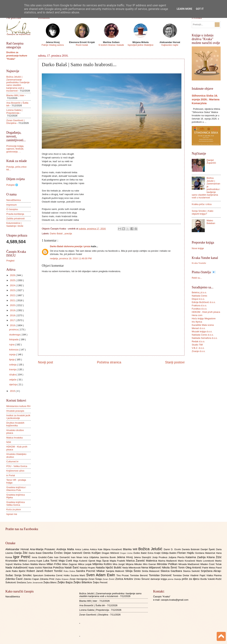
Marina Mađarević (168, 561)
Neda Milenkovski (132, 568)
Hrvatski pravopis (15, 411)
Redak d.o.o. (198, 341)
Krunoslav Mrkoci (17, 561)
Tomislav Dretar (182, 575)
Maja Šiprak (103, 561)
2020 (13, 305)
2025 (13, 280)
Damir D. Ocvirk (173, 549)
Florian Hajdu (186, 553)
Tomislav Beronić (139, 575)
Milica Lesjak (85, 564)
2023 (13, 290)
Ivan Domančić (62, 557)
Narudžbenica (13, 200)
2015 (13, 391)
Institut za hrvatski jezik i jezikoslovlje (18, 417)
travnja (13, 369)
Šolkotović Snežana (16, 582)
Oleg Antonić (194, 567)
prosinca (14, 330)
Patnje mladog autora (53, 45)
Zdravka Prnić (48, 579)
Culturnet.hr (12, 461)
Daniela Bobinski (191, 549)
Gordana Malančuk (206, 553)
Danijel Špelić (208, 549)
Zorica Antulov (125, 579)
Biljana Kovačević (113, 549)
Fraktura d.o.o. (199, 305)
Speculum (39, 575)
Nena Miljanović (152, 567)
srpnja (13, 354)
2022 (13, 295)
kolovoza (14, 350)
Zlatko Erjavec (62, 579)
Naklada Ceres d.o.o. (203, 335)
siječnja (13, 384)
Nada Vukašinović (17, 567)
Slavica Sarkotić (192, 571)
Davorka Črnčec (53, 553)
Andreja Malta (66, 549)
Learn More (184, 9)
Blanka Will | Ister (15, 95)
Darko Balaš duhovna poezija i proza (71, 246)
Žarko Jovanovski (35, 583)
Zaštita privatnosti (15, 218)
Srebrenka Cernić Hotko (58, 575)
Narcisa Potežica (54, 567)
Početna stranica (109, 362)
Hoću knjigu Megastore (204, 318)
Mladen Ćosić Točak (211, 564)
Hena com (197, 315)
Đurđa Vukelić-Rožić (211, 579)
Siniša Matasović (151, 571)
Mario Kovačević (187, 561)
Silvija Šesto (133, 571)
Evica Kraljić (154, 553)
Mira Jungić (119, 564)
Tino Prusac (123, 575)
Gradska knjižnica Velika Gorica (16, 504)
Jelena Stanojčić (143, 557)
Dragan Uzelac (127, 553)
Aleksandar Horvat (18, 549)
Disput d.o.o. (198, 299)
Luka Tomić (51, 561)
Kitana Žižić (214, 557)
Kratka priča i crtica (202, 204)
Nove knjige (198, 248)
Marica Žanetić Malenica (142, 561)
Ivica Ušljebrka (92, 557)
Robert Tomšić (54, 571)
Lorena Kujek (36, 561)
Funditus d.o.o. (199, 309)
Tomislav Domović (161, 575)
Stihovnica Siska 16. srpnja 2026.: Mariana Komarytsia (206, 99)
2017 (13, 320)
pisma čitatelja (175, 579)
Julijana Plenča (177, 557)
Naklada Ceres (199, 296)
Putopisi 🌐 (12, 185)
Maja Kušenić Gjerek (85, 561)
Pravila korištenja (15, 214)
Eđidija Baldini (169, 553)
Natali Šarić (72, 567)
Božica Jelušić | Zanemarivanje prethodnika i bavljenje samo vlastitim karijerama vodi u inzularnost (18, 84)
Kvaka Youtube (199, 263)
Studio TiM (197, 345)
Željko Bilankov (83, 582)
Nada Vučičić (36, 568)
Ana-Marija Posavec (43, 549)
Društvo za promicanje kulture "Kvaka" (17, 56)
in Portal (11, 475)
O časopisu (12, 209)
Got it (200, 9)
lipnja (12, 360)
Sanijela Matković (115, 571)
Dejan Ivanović (74, 553)
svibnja (13, 365)
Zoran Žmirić (109, 579)
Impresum (11, 205)
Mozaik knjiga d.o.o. (202, 331)
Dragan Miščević (111, 553)
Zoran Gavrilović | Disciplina (15, 122)
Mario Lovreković (206, 561)
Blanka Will (131, 549)
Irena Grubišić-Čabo (43, 557)
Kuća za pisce (14, 509)
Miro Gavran (150, 564)
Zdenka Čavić (15, 579)
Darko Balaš (57, 233)
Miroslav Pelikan (168, 564)
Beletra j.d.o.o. (199, 292)
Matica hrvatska (14, 438)
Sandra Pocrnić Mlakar (91, 571)
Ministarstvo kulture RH (18, 406)
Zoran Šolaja (95, 579)
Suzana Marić (79, 575)
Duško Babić (141, 553)
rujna (12, 345)
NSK (9, 442)
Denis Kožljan (93, 553)
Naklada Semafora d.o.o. (205, 338)
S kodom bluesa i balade (111, 45)
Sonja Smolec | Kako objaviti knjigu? (202, 212)
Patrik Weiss (209, 568)
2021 (13, 300)
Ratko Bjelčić (19, 571)
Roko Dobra (70, 571)
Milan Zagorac (70, 564)
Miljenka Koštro (103, 564)
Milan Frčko (54, 564)
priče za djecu (191, 579)
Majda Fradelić (118, 561)
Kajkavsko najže (170, 45)
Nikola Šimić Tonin (174, 567)
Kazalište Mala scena (203, 325)
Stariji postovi (175, 362)
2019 (13, 310)
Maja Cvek (66, 561)
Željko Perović (100, 582)
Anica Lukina (82, 549)
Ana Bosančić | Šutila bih (92, 605)
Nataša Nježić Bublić (109, 567)
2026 (13, 275)
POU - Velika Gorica (17, 466)
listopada (14, 339)
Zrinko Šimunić (142, 579)
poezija (68, 233)
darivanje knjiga (159, 579)
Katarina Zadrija (196, 557)
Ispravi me (12, 514)
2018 (13, 315)
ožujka (13, 375)
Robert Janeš (36, 571)
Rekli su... (197, 278)
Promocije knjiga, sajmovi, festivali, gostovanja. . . (15, 149)
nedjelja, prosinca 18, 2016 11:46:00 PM (71, 258)
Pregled (10, 261)
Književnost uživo (15, 471)
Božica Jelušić (151, 549)
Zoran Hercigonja (79, 579)
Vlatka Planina (214, 575)
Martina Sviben (22, 564)
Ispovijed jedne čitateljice (141, 45)
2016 (13, 325)
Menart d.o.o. (199, 328)
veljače (13, 380)
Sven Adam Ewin (101, 575)
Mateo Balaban (211, 222)
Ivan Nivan (77, 557)
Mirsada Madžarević (189, 564)
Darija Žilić (21, 553)
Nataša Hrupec (88, 568)
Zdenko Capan (32, 579)
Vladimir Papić (198, 575)
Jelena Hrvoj (125, 557)
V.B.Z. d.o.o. (198, 348)
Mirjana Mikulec (134, 564)
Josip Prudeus (160, 557)
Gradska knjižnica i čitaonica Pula (16, 489)
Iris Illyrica (197, 322)
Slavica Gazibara (172, 571)
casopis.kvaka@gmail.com (175, 600)
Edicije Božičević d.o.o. (204, 302)
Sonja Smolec (24, 575)
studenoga (15, 335)
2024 (13, 285)
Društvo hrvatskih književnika (15, 424)
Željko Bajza (65, 582)
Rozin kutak (82, 45)
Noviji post (45, 362)
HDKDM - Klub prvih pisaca (206, 312)
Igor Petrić (22, 557)
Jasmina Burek (108, 557)
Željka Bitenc (50, 582)
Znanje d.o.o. (199, 351)
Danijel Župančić (211, 161)
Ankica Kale (97, 549)
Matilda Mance (39, 564)
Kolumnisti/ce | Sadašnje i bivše (15, 224)
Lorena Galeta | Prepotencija (14, 111)
